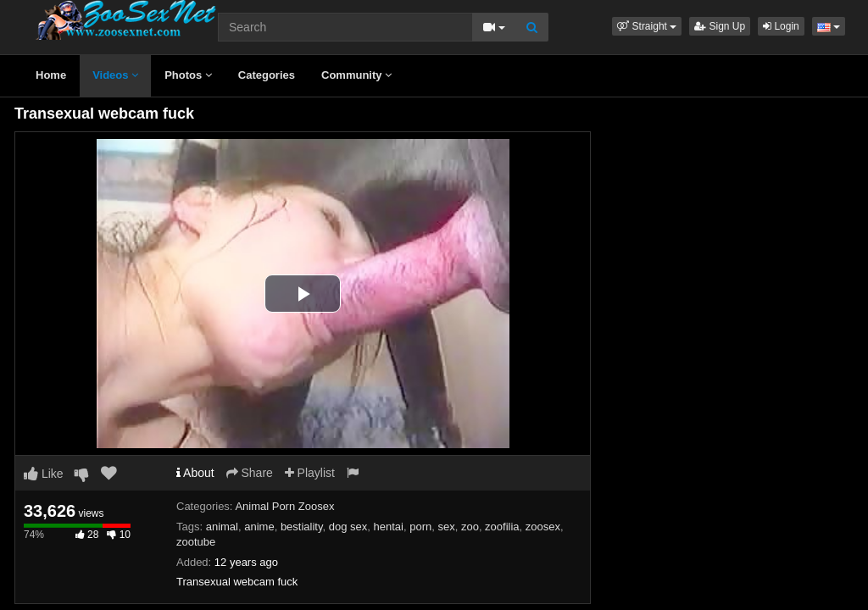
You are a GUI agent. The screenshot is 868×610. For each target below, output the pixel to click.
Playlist (310, 473)
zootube (196, 542)
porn (420, 527)
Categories (267, 75)
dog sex (348, 527)
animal (222, 527)
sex (446, 527)
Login (781, 26)
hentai (389, 527)
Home (51, 75)
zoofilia (502, 527)
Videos (115, 75)
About (195, 473)
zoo (470, 527)
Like (44, 474)
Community (356, 75)
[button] (647, 26)
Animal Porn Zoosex (284, 506)
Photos (188, 75)
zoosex (543, 527)
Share (250, 473)
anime (259, 527)
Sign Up (720, 26)
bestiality (302, 527)
